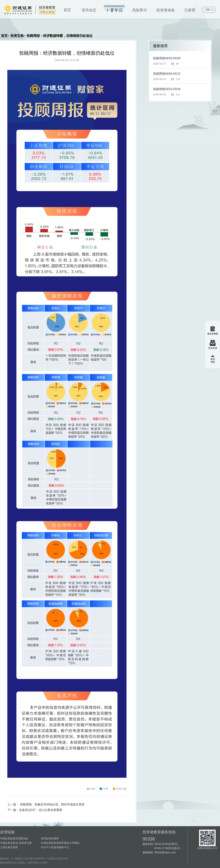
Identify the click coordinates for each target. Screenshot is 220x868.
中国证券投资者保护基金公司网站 (60, 843)
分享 (104, 789)
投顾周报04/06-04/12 (167, 74)
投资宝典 (114, 9)
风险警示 (140, 10)
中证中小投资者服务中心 (55, 847)
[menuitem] (67, 9)
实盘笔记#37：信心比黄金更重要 (41, 810)
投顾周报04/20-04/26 (167, 58)
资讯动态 (89, 10)
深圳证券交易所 (50, 838)
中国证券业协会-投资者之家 (16, 843)
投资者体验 (166, 10)
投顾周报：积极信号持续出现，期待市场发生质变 (52, 804)
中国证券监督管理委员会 (14, 838)
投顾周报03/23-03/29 (167, 89)
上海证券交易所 (9, 847)
